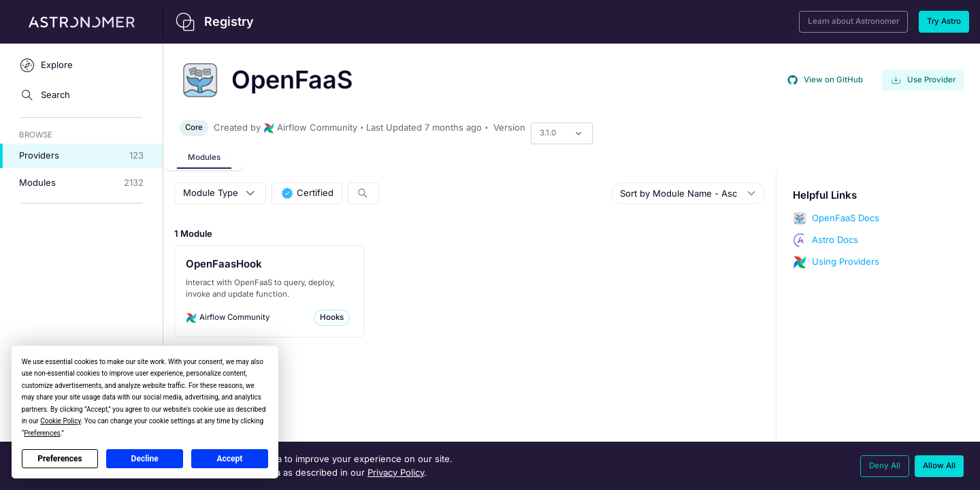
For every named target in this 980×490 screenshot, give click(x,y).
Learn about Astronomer (853, 21)
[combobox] (542, 133)
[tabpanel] (572, 330)
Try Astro (944, 21)
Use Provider (923, 80)
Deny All (885, 465)
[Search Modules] (363, 193)
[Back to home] (399, 22)
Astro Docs (835, 240)
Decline (145, 459)
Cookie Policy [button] (60, 421)
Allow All (939, 465)
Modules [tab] (204, 157)
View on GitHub (825, 80)
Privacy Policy (396, 472)
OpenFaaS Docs (846, 218)
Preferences (60, 459)
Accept (229, 459)
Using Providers (846, 261)
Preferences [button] (42, 433)
